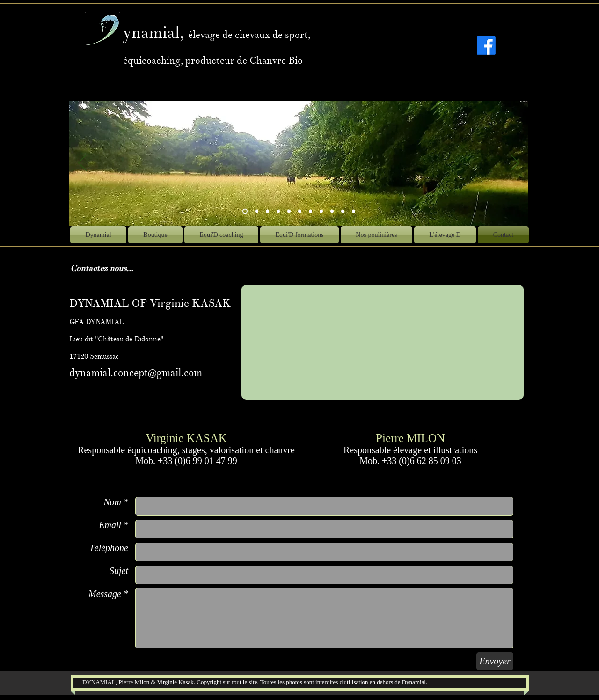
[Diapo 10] (245, 211)
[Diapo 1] (278, 211)
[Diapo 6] (310, 211)
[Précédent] (82, 163)
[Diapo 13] (354, 211)
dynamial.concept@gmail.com (136, 373)
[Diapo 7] (300, 211)
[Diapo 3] (267, 211)
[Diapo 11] (332, 211)
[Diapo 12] (343, 211)
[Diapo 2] (257, 211)
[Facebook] (486, 45)
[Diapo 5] (289, 211)
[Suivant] (515, 163)
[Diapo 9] (321, 211)
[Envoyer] (495, 661)
